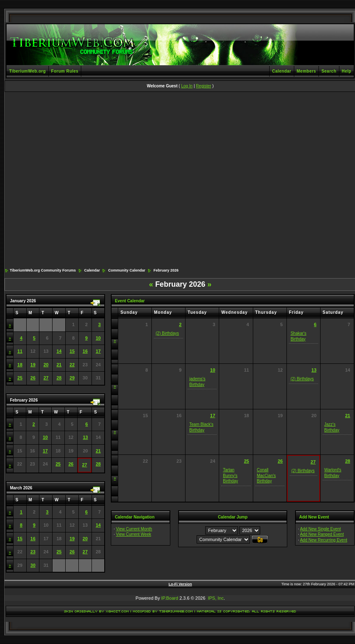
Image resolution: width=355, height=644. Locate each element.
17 (98, 351)
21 (59, 365)
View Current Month (134, 529)
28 (59, 378)
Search (329, 71)
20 (46, 365)
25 (20, 378)
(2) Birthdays (167, 333)
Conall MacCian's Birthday (266, 475)
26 (33, 378)
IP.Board (170, 598)
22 (72, 365)
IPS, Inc (216, 598)
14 (59, 351)
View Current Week (133, 534)
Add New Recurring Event (324, 540)
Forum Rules (65, 71)
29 (72, 378)
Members (306, 71)
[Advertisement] (84, 180)
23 (33, 552)
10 (98, 338)
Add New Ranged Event (322, 534)
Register (203, 86)
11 (20, 351)
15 (72, 351)
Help (347, 71)
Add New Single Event (321, 529)
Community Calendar (127, 270)
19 (33, 365)
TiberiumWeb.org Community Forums (43, 270)
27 (46, 378)
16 (85, 351)
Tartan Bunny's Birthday (230, 475)
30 (33, 565)
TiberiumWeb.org (27, 71)
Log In (187, 86)
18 (20, 365)
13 (85, 437)
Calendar (282, 71)
